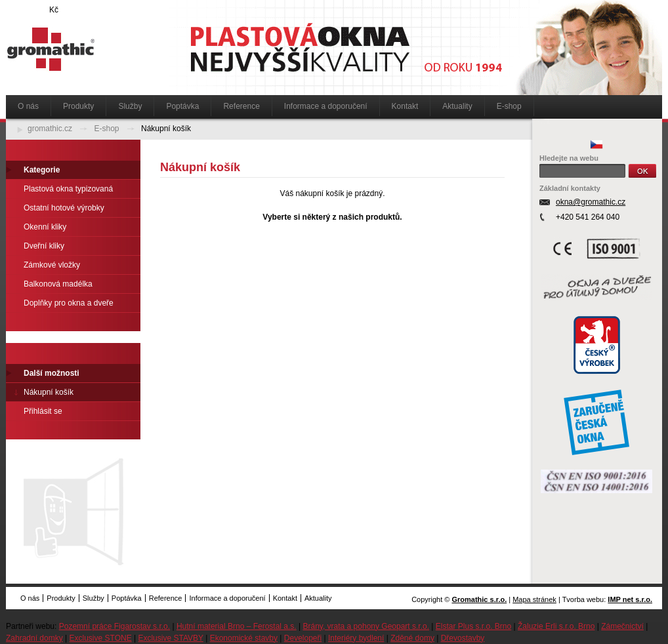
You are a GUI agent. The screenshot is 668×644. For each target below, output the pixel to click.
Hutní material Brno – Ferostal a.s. (237, 626)
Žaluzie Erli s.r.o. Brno (556, 626)
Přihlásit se (43, 411)
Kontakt (405, 106)
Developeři (303, 638)
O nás (28, 106)
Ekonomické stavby (244, 638)
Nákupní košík (166, 129)
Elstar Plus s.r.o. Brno (473, 626)
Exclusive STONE (101, 638)
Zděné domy (412, 638)
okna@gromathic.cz (591, 202)
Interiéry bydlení (356, 638)
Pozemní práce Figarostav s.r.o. (115, 626)
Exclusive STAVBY (170, 638)
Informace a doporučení (326, 106)
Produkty (78, 106)
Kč (54, 10)
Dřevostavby (463, 638)
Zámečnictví (622, 626)
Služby (130, 106)
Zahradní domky (34, 638)
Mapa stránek (534, 599)
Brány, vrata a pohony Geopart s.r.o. (366, 626)
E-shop (509, 106)
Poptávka (182, 106)
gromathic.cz (50, 129)
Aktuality (457, 106)
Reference (241, 106)
